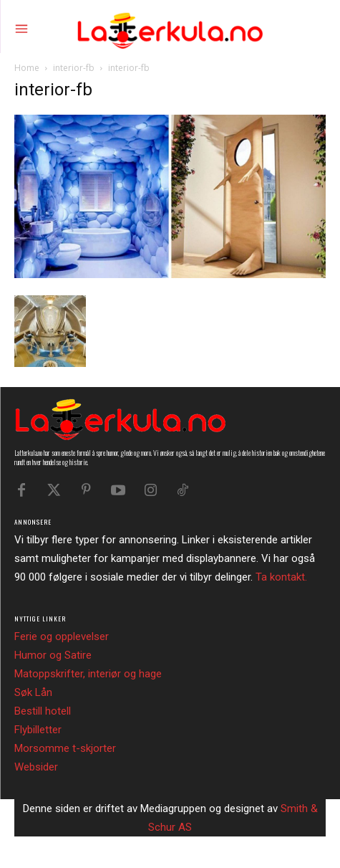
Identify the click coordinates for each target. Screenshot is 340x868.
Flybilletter (38, 730)
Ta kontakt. (281, 577)
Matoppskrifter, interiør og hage (88, 674)
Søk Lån (33, 692)
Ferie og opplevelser (62, 636)
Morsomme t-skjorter (65, 748)
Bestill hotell (43, 711)
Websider (36, 767)
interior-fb (74, 68)
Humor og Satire (53, 655)
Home (27, 68)
